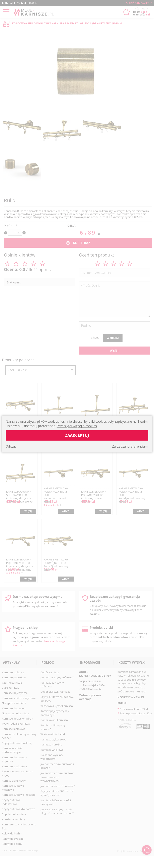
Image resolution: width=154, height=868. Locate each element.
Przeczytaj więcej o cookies (77, 426)
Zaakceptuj (77, 435)
